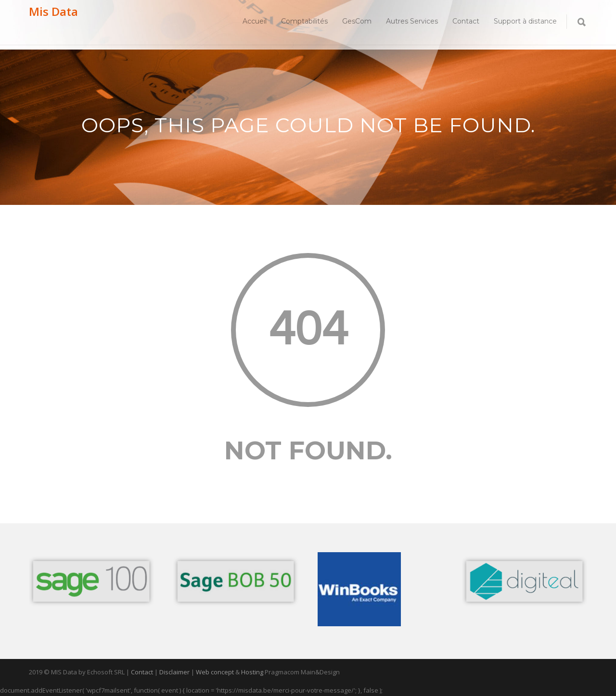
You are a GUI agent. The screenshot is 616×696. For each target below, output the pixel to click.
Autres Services (412, 21)
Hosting (252, 672)
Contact (466, 21)
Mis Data (53, 11)
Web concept (215, 672)
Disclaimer (174, 672)
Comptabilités (304, 21)
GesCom (357, 21)
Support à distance (525, 21)
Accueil (255, 21)
